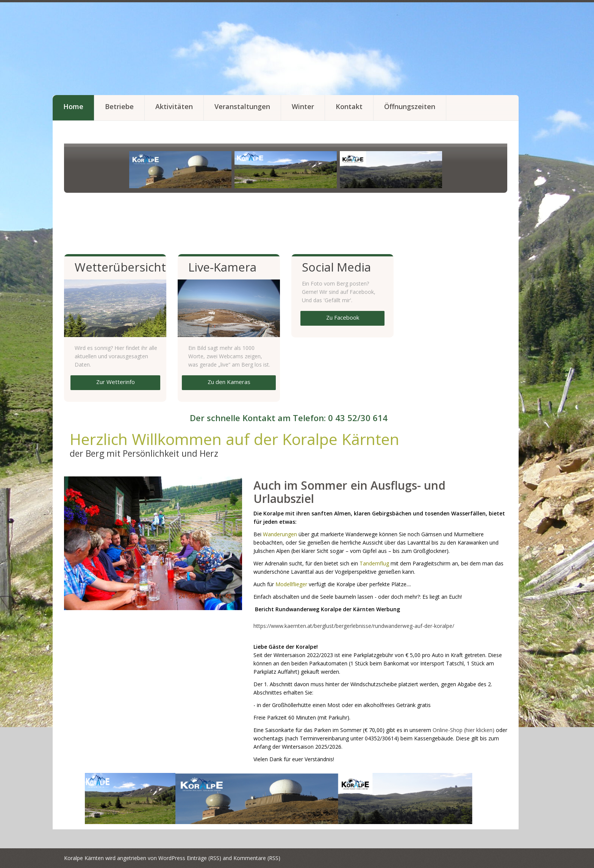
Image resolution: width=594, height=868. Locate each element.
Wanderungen (280, 534)
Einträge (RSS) (204, 858)
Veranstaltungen (242, 106)
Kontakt (349, 106)
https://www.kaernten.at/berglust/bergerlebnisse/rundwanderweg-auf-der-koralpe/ (354, 626)
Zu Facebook (343, 317)
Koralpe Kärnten (84, 858)
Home (73, 106)
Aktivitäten (174, 106)
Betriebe (119, 106)
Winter (303, 106)
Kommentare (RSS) (257, 858)
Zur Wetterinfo (116, 382)
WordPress (172, 858)
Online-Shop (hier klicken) (463, 730)
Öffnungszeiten (410, 106)
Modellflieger (291, 584)
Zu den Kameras (229, 382)
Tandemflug (374, 563)
